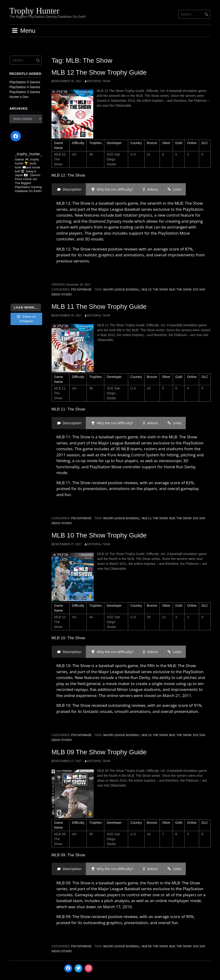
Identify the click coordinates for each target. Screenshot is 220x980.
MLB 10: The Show (155, 735)
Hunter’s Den (19, 97)
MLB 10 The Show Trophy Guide (99, 535)
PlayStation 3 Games (25, 92)
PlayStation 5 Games (25, 82)
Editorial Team (99, 81)
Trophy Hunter (34, 11)
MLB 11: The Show (155, 518)
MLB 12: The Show (155, 290)
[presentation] (69, 189)
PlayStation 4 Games (25, 87)
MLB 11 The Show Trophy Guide (99, 307)
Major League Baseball (122, 290)
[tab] (69, 189)
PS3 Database (81, 290)
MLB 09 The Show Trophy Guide (99, 752)
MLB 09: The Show (155, 946)
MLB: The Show (180, 290)
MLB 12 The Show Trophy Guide (99, 72)
